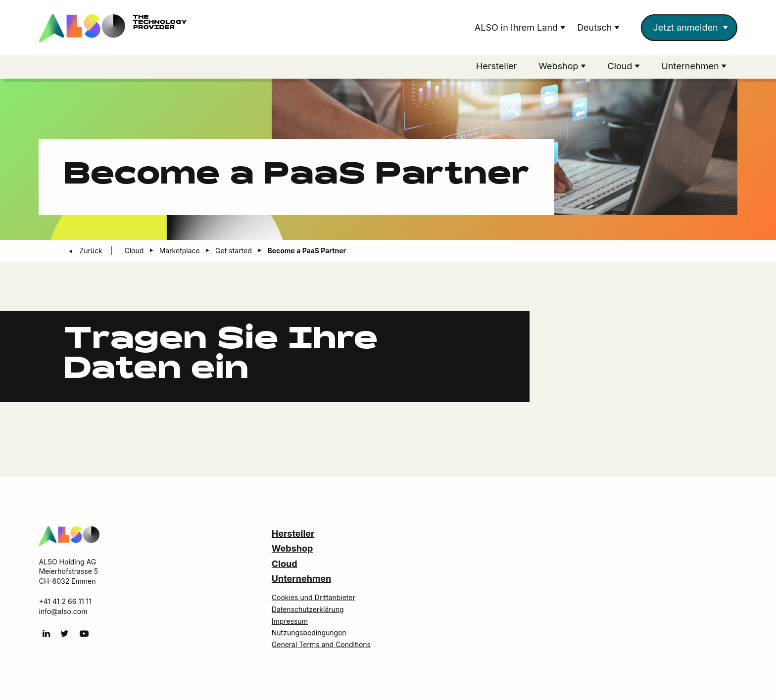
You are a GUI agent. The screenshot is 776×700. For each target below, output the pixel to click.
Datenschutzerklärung (308, 609)
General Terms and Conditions (321, 644)
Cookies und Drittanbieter (314, 597)
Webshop (292, 548)
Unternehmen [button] (692, 66)
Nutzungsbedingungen (309, 632)
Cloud (285, 564)
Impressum (290, 621)
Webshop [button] (559, 66)
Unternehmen (301, 579)
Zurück (92, 251)
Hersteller (496, 66)
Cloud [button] (621, 66)
